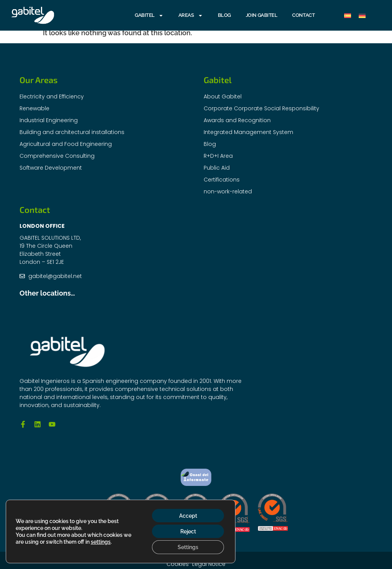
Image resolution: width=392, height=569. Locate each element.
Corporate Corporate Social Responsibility (261, 108)
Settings (188, 547)
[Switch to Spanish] (348, 16)
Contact (303, 15)
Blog (224, 15)
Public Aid (217, 168)
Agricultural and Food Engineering (66, 144)
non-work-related (228, 191)
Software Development (51, 168)
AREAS (191, 15)
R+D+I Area (218, 156)
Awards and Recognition (237, 120)
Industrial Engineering (49, 120)
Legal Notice (209, 564)
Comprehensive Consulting (57, 156)
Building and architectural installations (72, 132)
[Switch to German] (362, 16)
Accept (187, 515)
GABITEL (149, 15)
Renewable (34, 108)
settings (101, 541)
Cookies (178, 564)
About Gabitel (223, 96)
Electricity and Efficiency (52, 96)
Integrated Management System (248, 132)
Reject (187, 531)
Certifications (222, 180)
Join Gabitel (262, 15)
